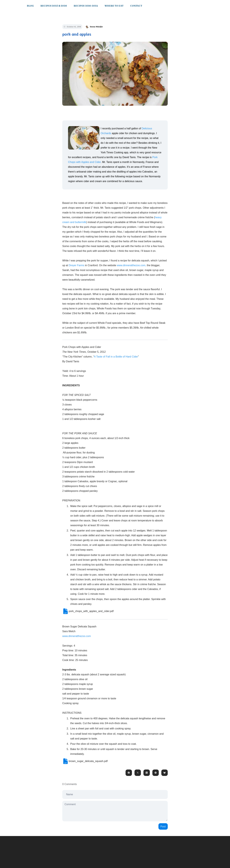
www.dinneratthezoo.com (77, 636)
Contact (136, 6)
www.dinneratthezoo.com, (131, 265)
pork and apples (77, 34)
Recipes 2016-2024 (86, 6)
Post (163, 826)
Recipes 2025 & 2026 (54, 6)
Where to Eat (114, 6)
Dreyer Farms (77, 265)
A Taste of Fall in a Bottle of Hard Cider (116, 357)
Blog (30, 6)
